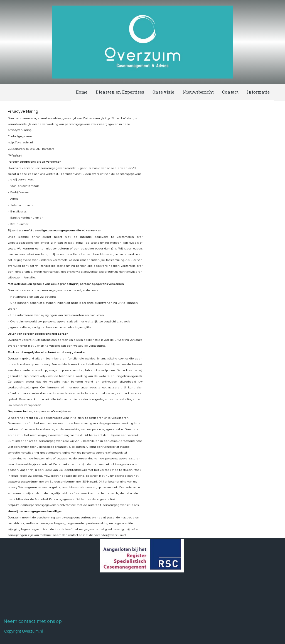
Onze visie (163, 92)
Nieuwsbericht (198, 92)
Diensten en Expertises (120, 92)
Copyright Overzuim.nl (24, 631)
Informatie (258, 92)
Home (81, 92)
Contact (230, 92)
